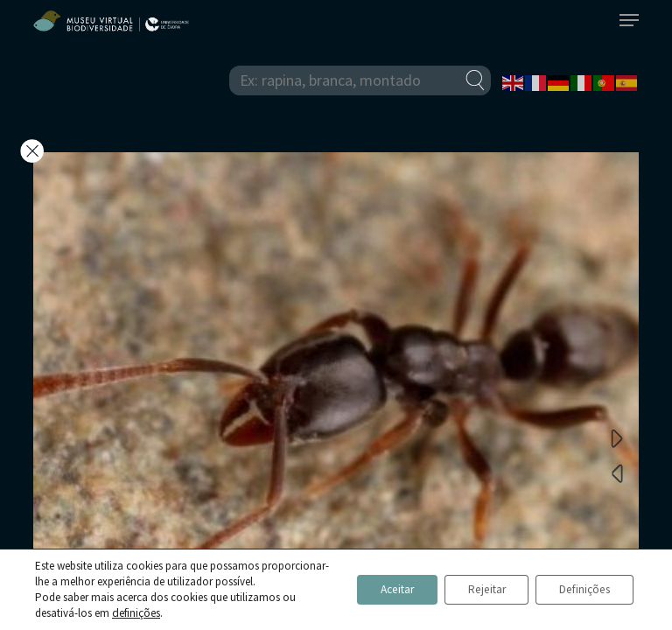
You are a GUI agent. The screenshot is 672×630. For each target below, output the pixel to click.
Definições (580, 582)
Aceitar (373, 582)
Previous (617, 472)
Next (617, 437)
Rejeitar (472, 582)
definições (136, 613)
